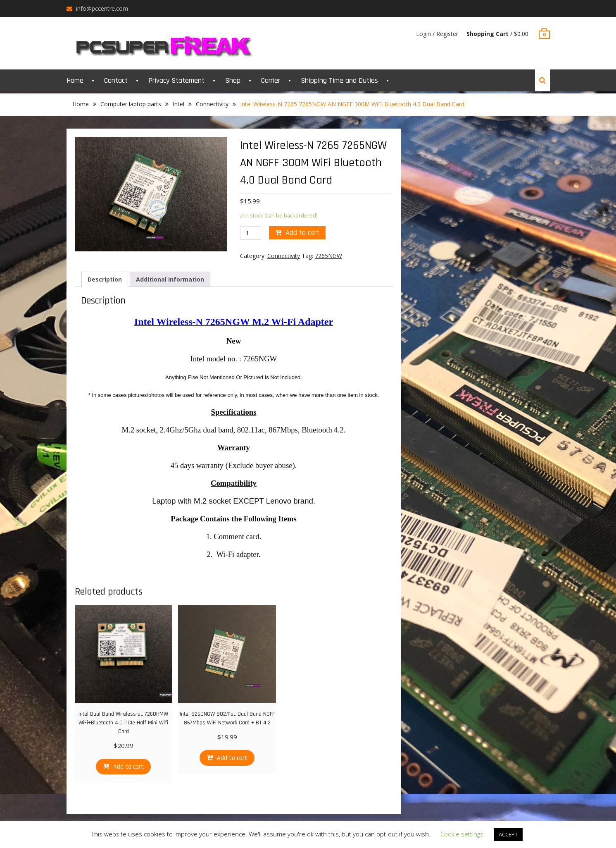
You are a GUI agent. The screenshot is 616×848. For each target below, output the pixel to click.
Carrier (271, 80)
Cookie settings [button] (462, 834)
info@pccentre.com (102, 8)
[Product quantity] (251, 233)
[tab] (105, 279)
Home (75, 80)
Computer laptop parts (131, 104)
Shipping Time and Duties (339, 80)
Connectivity (212, 104)
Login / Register (437, 34)
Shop (233, 80)
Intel (178, 104)
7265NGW (328, 256)
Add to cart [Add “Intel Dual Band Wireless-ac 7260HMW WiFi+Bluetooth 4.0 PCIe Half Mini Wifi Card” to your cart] (128, 767)
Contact (116, 80)
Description (105, 279)
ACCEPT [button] (508, 834)
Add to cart (302, 233)
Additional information (170, 279)
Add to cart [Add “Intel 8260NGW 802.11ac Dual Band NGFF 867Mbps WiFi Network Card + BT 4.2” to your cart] (232, 758)
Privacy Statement (176, 80)
